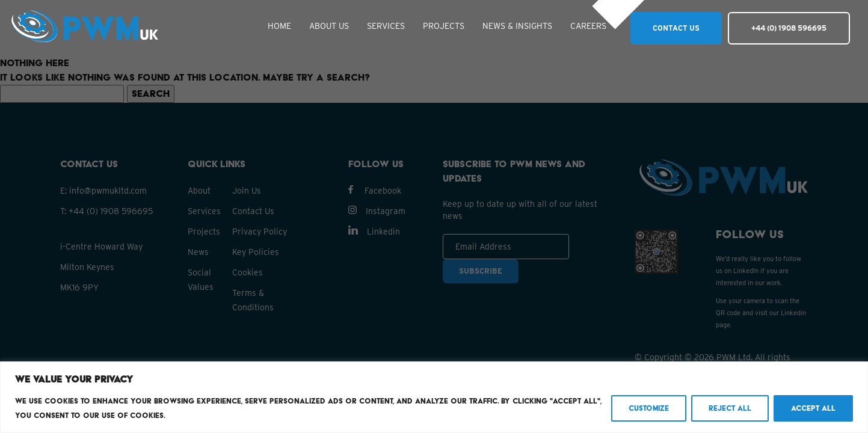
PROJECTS (444, 26)
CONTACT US (676, 28)
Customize (649, 408)
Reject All (730, 408)
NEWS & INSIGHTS (517, 26)
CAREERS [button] (588, 26)
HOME (279, 26)
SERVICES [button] (386, 26)
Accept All (813, 408)
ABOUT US (329, 26)
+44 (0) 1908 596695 (789, 28)
